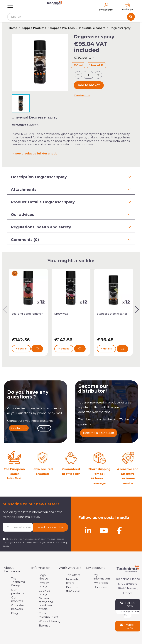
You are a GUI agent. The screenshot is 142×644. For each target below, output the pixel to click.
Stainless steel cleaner (112, 314)
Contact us (82, 95)
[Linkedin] (88, 530)
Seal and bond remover (27, 314)
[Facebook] (119, 530)
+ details (21, 349)
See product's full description (37, 153)
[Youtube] (104, 530)
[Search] (71, 17)
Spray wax (61, 314)
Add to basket (89, 85)
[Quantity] (88, 75)
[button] (137, 310)
